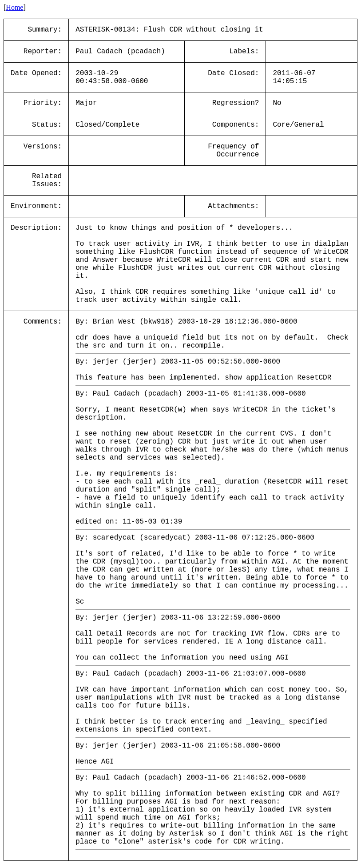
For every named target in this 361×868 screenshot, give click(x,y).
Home (14, 7)
